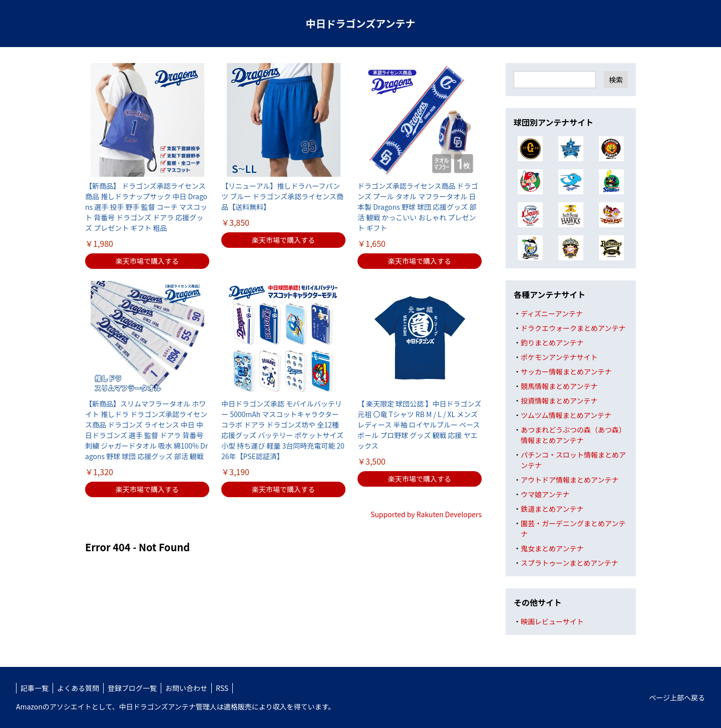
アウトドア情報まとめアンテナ (570, 480)
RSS (222, 688)
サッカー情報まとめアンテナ (566, 372)
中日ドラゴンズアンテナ (361, 23)
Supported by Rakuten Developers (426, 514)
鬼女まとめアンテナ (552, 548)
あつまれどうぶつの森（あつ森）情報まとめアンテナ (573, 435)
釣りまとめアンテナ (552, 342)
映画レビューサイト (552, 621)
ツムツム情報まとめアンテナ (566, 415)
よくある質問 (78, 688)
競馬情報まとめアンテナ (559, 386)
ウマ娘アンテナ (545, 494)
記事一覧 (35, 688)
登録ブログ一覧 (132, 688)
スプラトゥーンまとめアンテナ (570, 563)
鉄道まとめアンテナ (552, 509)
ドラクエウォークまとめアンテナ (573, 328)
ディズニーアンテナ (552, 313)
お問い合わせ (186, 688)
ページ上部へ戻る (677, 697)
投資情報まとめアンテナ (559, 401)
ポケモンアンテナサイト (559, 357)
